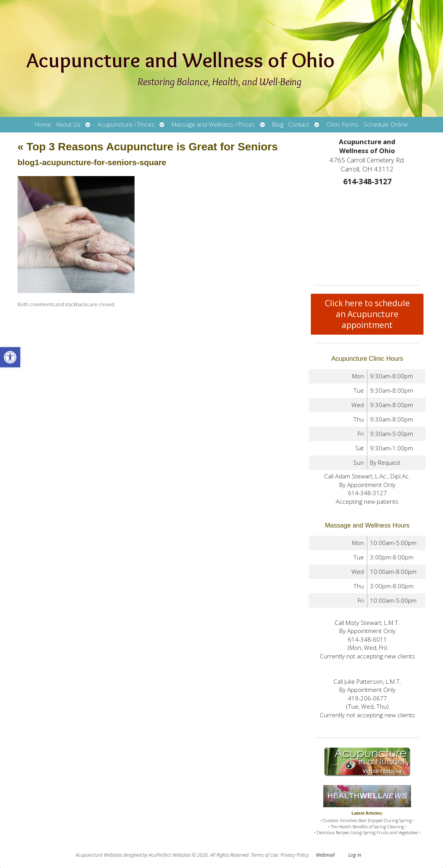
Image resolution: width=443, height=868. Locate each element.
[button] (10, 357)
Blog (278, 124)
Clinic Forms (343, 124)
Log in (355, 855)
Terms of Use (264, 855)
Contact (299, 124)
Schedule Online (386, 124)
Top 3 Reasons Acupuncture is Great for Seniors (148, 147)
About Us (68, 124)
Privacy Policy (294, 855)
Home (43, 124)
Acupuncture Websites (99, 855)
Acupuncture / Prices (126, 124)
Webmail (325, 855)
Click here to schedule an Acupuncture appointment (367, 314)
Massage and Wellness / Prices (213, 124)
